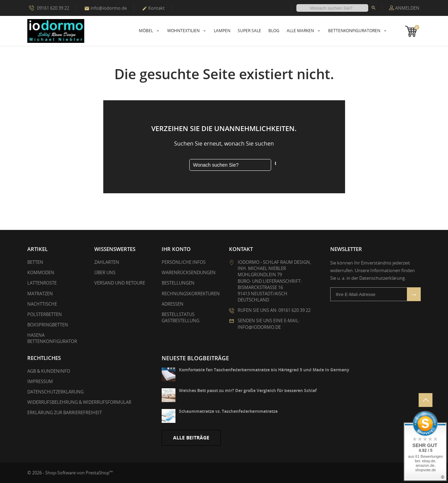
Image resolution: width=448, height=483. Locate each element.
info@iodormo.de (106, 8)
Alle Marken (301, 31)
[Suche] (332, 8)
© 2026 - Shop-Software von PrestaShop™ (70, 473)
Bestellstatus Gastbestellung (180, 317)
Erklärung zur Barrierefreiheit (65, 412)
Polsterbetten (45, 314)
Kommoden (41, 272)
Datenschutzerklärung (55, 392)
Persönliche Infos (184, 262)
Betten (35, 262)
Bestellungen (178, 283)
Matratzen (40, 294)
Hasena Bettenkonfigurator (52, 338)
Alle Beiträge (191, 438)
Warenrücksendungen (189, 272)
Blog (274, 31)
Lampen (222, 31)
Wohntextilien (184, 31)
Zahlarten (107, 262)
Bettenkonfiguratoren (355, 31)
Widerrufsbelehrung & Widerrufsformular (79, 402)
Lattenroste (42, 283)
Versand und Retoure (120, 283)
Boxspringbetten (48, 325)
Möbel (146, 31)
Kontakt (153, 8)
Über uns (105, 272)
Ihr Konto (176, 249)
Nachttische (42, 304)
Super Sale (249, 31)
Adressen (173, 304)
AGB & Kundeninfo (49, 371)
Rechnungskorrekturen (191, 294)
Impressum (40, 381)
